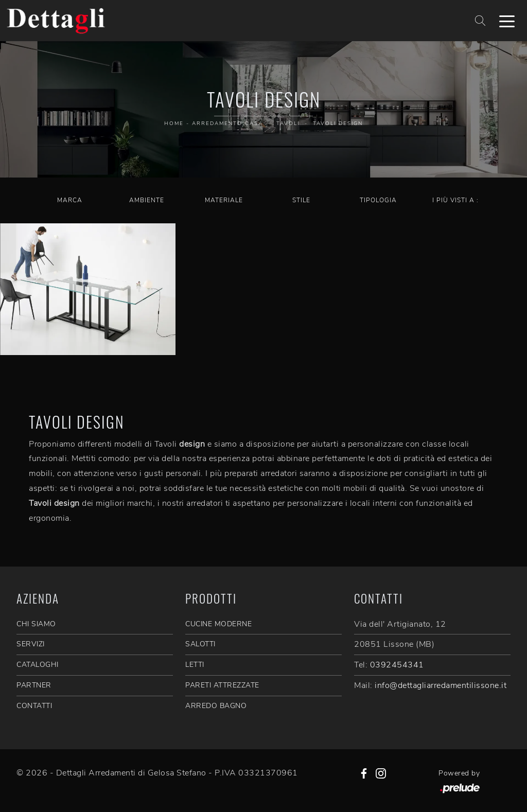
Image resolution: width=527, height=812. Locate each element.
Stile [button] (301, 200)
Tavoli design (338, 123)
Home (174, 123)
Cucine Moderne (218, 624)
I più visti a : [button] (455, 200)
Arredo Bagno (216, 706)
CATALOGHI (38, 665)
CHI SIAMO (36, 624)
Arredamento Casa (227, 123)
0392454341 (397, 665)
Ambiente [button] (147, 200)
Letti (195, 665)
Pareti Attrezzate (222, 685)
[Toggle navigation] (507, 21)
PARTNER (34, 685)
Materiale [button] (224, 200)
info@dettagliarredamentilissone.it (441, 685)
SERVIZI (31, 644)
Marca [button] (70, 200)
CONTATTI (34, 706)
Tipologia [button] (378, 200)
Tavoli (288, 123)
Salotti (200, 644)
